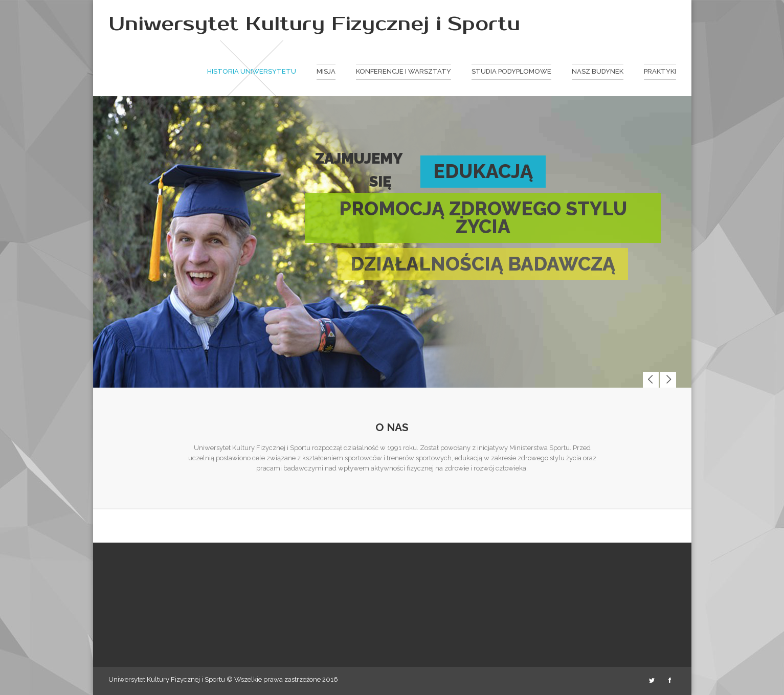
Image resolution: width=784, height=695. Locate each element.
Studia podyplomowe (511, 71)
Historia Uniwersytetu (252, 71)
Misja (326, 71)
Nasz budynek (598, 71)
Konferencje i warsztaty (404, 71)
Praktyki (660, 71)
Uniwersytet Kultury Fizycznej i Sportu (314, 24)
